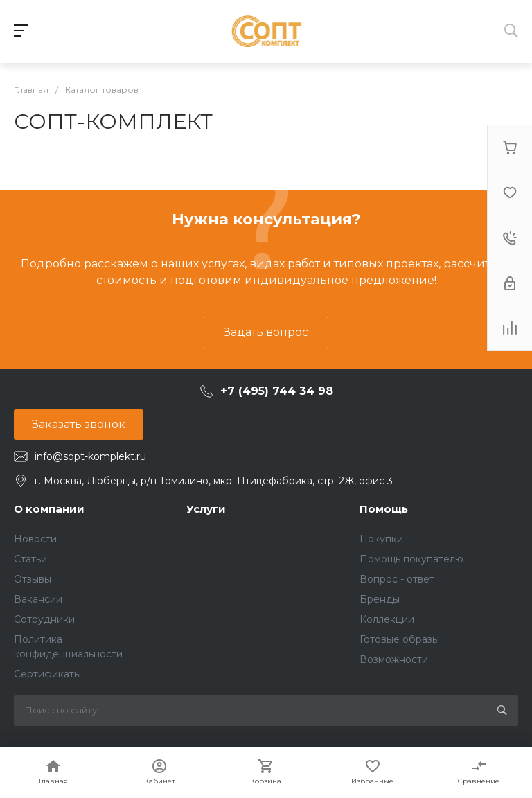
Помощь (384, 509)
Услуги (206, 509)
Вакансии (38, 599)
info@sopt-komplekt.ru (90, 456)
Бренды (380, 599)
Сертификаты (47, 674)
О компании (49, 509)
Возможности (394, 659)
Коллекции (387, 619)
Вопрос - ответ (397, 579)
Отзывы (33, 579)
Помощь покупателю (411, 559)
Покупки (381, 539)
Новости (35, 539)
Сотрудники (44, 619)
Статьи (30, 559)
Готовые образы (399, 639)
